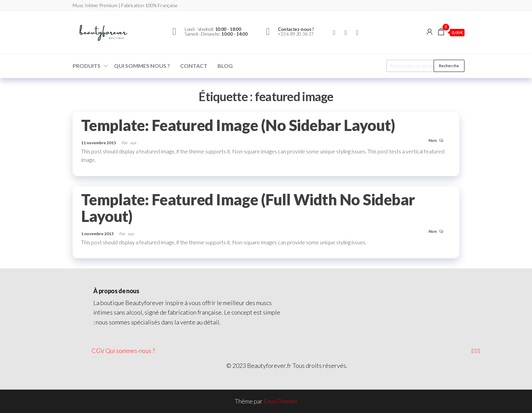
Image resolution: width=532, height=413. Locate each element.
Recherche (449, 66)
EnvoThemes (281, 401)
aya (133, 143)
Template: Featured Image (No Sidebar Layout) (238, 125)
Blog (225, 66)
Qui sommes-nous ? (130, 351)
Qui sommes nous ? (142, 66)
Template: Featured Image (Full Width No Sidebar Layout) (248, 208)
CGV (98, 351)
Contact (194, 66)
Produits (87, 66)
